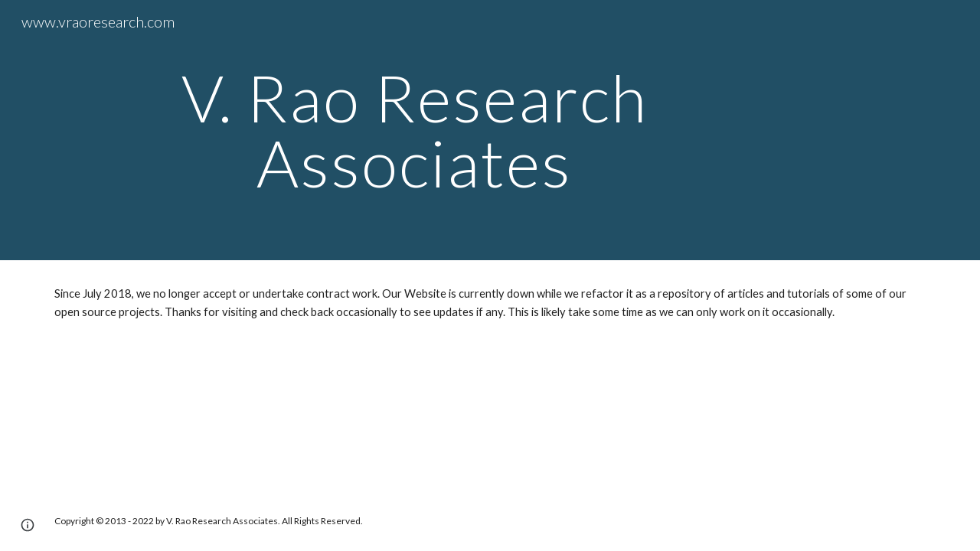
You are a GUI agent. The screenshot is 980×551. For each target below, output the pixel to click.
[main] (415, 130)
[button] (28, 525)
